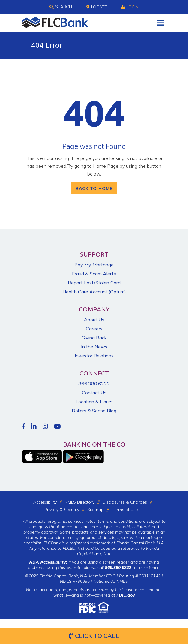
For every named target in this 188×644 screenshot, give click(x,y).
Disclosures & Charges (125, 502)
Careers (94, 329)
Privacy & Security (62, 510)
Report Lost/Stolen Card (94, 283)
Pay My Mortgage (94, 265)
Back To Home (94, 188)
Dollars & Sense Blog (94, 411)
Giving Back (94, 338)
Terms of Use (125, 510)
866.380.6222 (94, 384)
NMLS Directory (80, 502)
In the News (94, 347)
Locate (97, 7)
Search (61, 7)
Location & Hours (94, 402)
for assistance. (133, 567)
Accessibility (45, 502)
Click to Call (94, 636)
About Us (94, 320)
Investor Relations (94, 356)
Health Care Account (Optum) (94, 292)
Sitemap (95, 510)
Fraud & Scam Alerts (94, 274)
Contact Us (94, 393)
